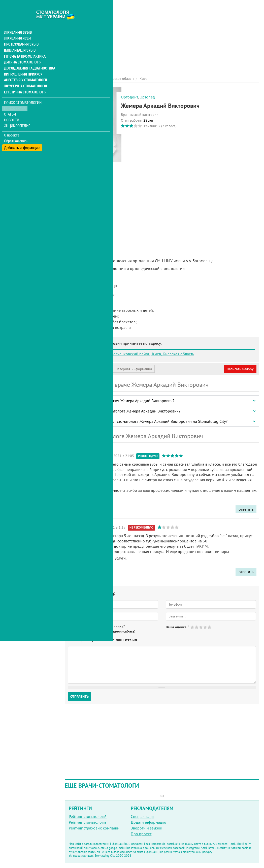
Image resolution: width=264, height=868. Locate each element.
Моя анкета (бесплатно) (89, 369)
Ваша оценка (177, 627)
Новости (12, 110)
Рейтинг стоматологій (88, 816)
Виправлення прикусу (22, 63)
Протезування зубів (21, 33)
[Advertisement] (162, 35)
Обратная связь (16, 130)
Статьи (10, 104)
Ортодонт (129, 97)
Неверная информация (134, 369)
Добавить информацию (22, 136)
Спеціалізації (142, 816)
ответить (246, 509)
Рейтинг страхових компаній (94, 828)
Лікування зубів (18, 21)
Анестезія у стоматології (25, 70)
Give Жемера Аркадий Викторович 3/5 (201, 627)
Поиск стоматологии (22, 92)
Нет (90, 631)
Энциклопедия (17, 115)
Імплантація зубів (19, 39)
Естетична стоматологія (24, 82)
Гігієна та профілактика (24, 45)
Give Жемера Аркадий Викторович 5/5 (210, 627)
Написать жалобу (240, 369)
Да (77, 631)
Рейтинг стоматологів (88, 822)
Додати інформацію (148, 822)
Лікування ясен (17, 27)
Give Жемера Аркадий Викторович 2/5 (197, 627)
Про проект (141, 834)
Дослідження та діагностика (28, 57)
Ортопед (147, 97)
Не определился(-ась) (119, 631)
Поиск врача (15, 98)
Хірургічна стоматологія (25, 76)
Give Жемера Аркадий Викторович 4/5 (205, 627)
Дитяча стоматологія (22, 51)
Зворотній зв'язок (146, 828)
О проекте (12, 125)
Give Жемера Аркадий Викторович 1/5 (193, 627)
